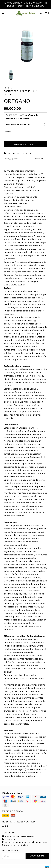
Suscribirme (37, 856)
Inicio (7, 88)
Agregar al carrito (26, 144)
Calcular (39, 159)
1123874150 (8, 839)
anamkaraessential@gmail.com (18, 836)
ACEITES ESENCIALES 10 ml (19, 91)
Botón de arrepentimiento (16, 845)
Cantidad (7, 132)
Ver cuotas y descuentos (18, 124)
